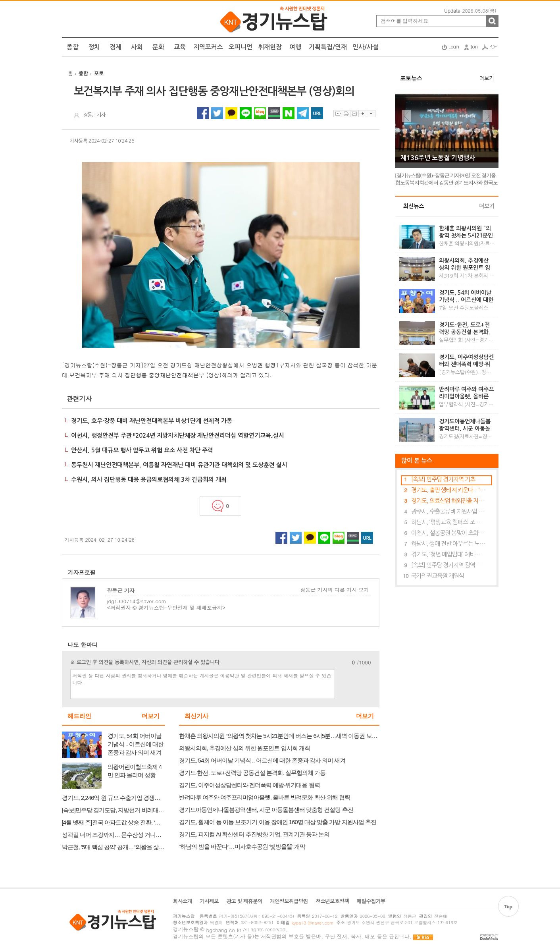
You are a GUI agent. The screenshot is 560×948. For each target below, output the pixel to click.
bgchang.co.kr (223, 930)
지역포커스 (208, 47)
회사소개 (183, 901)
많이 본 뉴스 (414, 460)
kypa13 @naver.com (313, 923)
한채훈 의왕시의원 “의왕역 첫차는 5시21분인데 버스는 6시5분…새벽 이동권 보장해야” (466, 232)
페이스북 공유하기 (203, 113)
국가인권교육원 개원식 (438, 576)
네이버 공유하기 (289, 113)
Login (454, 47)
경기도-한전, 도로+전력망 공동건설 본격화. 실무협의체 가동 (465, 329)
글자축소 (371, 114)
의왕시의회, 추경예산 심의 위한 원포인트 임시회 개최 (465, 265)
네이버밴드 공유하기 (274, 113)
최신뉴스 (414, 206)
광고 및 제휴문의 (244, 901)
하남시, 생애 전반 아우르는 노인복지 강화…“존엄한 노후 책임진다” (448, 544)
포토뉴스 (411, 78)
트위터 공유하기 (217, 113)
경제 (115, 47)
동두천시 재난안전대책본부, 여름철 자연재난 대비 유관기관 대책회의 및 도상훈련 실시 (179, 465)
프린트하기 (346, 114)
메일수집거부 (371, 901)
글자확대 (363, 114)
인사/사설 (366, 47)
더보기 (151, 716)
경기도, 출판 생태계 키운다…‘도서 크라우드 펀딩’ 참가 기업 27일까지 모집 (448, 490)
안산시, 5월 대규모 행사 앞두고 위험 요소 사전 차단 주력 (142, 450)
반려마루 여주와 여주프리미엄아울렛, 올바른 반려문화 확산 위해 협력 (466, 393)
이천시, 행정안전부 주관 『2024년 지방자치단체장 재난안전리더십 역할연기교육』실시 (178, 435)
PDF (493, 47)
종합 (73, 47)
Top (508, 906)
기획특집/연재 (328, 47)
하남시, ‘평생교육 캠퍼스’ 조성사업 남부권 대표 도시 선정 (448, 522)
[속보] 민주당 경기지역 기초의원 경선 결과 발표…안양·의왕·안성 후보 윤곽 (448, 479)
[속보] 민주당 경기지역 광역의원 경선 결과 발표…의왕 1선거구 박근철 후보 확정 (448, 565)
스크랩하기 (338, 114)
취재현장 (270, 47)
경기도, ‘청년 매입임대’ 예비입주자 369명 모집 (448, 554)
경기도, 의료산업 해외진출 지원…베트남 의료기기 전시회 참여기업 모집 (448, 501)
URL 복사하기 (317, 113)
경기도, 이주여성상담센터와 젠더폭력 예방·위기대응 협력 (466, 361)
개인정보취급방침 (289, 901)
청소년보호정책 (332, 901)
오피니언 (241, 47)
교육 (180, 47)
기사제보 (209, 901)
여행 (295, 47)
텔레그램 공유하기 (303, 113)
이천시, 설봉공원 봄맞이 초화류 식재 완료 (448, 533)
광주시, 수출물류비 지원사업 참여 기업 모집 (448, 511)
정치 (94, 47)
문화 (158, 47)
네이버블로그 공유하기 (260, 113)
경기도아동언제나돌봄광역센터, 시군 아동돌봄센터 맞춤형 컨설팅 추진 (465, 425)
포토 (99, 74)
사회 (137, 47)
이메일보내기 (354, 114)
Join (474, 47)
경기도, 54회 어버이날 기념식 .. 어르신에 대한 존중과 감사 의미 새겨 (466, 297)
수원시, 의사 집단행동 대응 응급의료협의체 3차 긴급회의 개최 (149, 480)
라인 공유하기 (246, 113)
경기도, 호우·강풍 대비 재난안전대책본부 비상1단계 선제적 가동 (152, 421)
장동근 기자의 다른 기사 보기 (334, 590)
